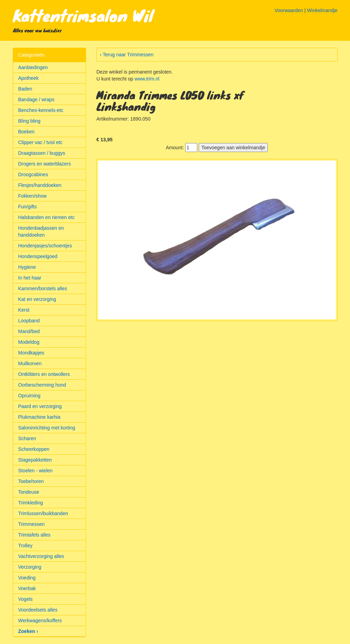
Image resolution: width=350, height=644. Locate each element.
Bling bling (30, 121)
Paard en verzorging (40, 406)
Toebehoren (31, 481)
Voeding (27, 578)
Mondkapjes (31, 353)
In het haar (30, 278)
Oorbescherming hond (42, 385)
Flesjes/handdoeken (40, 185)
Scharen (27, 438)
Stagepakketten (35, 460)
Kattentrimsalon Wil (83, 15)
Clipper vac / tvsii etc (40, 142)
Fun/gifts (28, 207)
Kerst (24, 310)
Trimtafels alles (35, 535)
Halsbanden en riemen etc (46, 217)
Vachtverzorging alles (41, 556)
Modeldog (29, 342)
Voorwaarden (289, 10)
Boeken (26, 132)
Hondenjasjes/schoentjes (45, 246)
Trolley (26, 546)
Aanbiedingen (33, 67)
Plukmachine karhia (39, 417)
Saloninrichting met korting (47, 428)
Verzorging (30, 567)
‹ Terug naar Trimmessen (127, 55)
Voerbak (27, 588)
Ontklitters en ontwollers (44, 374)
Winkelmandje (322, 10)
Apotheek (29, 78)
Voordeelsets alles (38, 610)
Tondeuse (29, 492)
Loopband (29, 321)
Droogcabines (33, 174)
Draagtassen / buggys (42, 153)
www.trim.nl (147, 79)
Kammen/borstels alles (43, 288)
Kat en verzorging (37, 299)
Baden (25, 89)
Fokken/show (32, 196)
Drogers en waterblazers (45, 164)
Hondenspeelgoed (38, 256)
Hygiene (27, 267)
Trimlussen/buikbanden (43, 513)
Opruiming (30, 396)
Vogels (26, 599)
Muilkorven (30, 363)
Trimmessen (32, 524)
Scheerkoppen (34, 449)
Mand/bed (29, 331)
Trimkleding (31, 503)
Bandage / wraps (36, 100)
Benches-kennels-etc (41, 110)
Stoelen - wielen (36, 471)
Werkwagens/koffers (40, 621)
